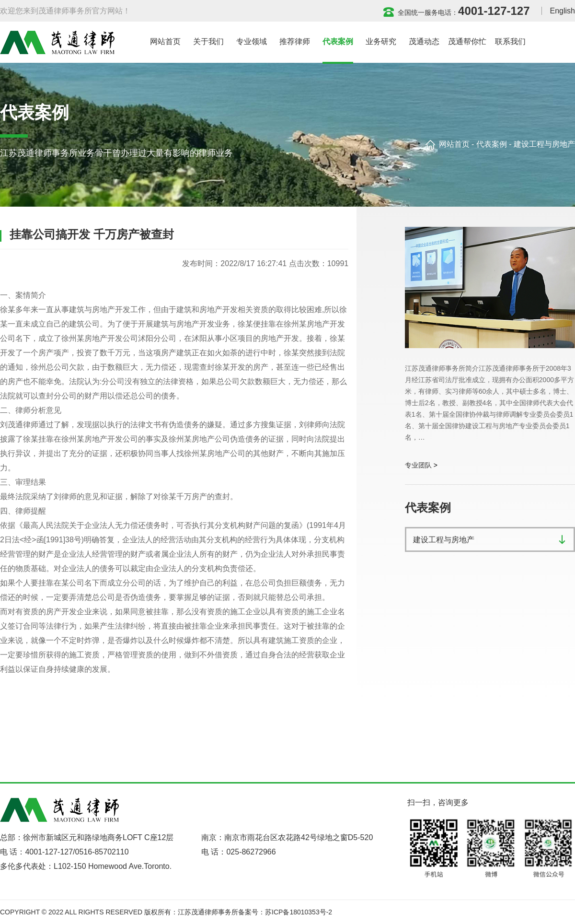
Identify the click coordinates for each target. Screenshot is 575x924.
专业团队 (418, 465)
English (563, 11)
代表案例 (492, 144)
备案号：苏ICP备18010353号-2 (285, 912)
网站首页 (454, 144)
